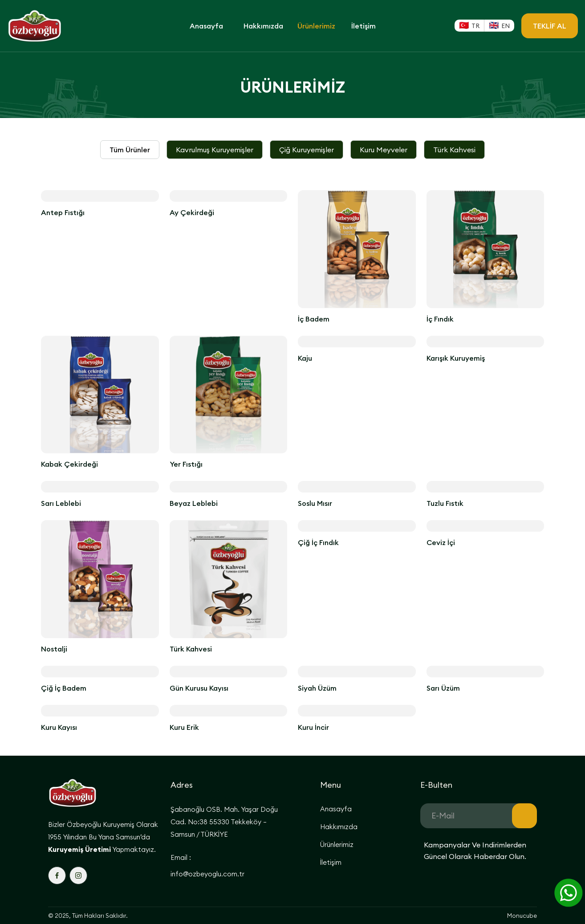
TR (475, 26)
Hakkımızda (263, 26)
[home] (47, 26)
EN (506, 26)
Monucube (522, 916)
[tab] (130, 150)
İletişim (364, 26)
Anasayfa (206, 26)
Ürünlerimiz (316, 26)
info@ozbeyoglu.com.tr (207, 874)
